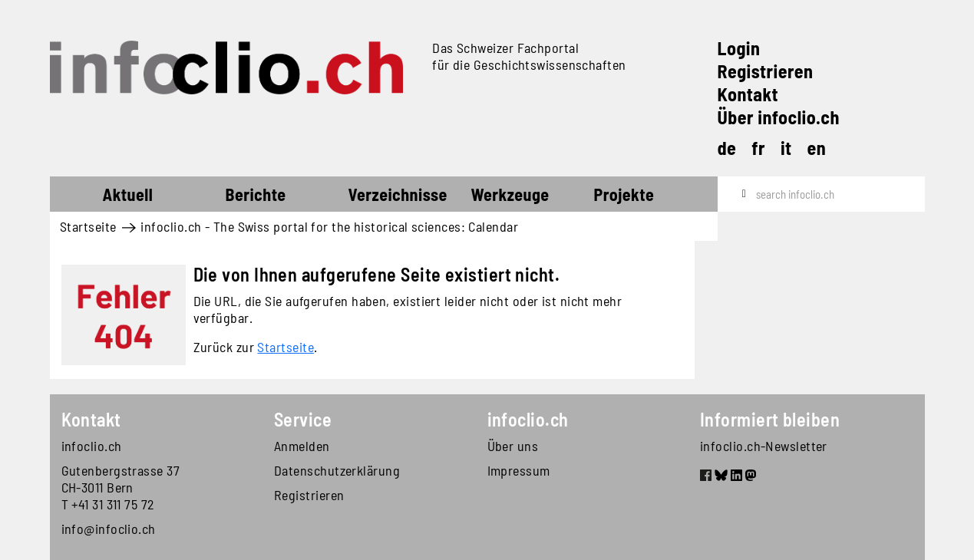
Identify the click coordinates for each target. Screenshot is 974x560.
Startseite (78, 196)
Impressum (519, 470)
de (727, 148)
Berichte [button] (256, 194)
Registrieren (766, 71)
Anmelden (302, 446)
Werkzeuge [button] (510, 194)
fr (758, 148)
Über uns (513, 446)
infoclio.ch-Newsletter (764, 446)
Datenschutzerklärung (337, 470)
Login (739, 48)
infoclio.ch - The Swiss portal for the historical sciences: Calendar (329, 226)
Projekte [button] (624, 194)
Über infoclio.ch (779, 117)
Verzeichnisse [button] (398, 194)
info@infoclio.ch (109, 529)
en (817, 148)
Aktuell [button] (128, 194)
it (786, 148)
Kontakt (748, 94)
